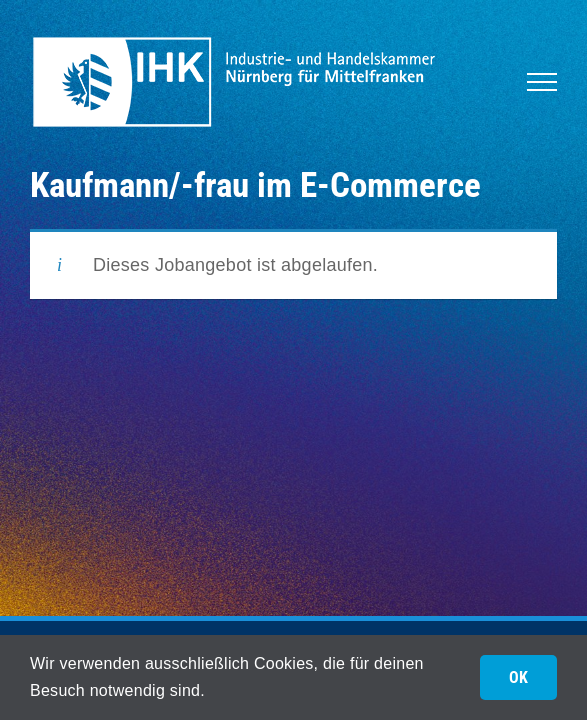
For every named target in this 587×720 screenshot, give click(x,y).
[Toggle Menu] (542, 82)
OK (518, 677)
